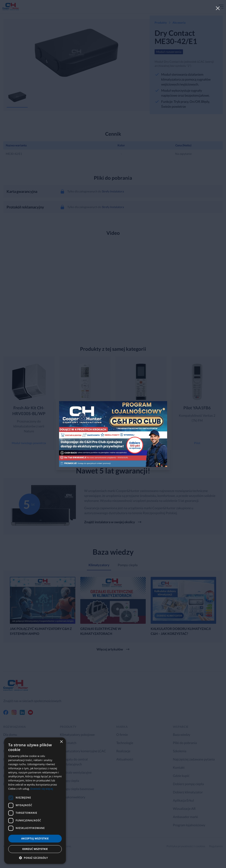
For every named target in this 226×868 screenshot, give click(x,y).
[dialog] (35, 801)
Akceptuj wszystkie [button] (35, 838)
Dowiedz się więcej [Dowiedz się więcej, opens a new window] (42, 789)
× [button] (61, 742)
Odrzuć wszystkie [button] (35, 849)
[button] (35, 858)
